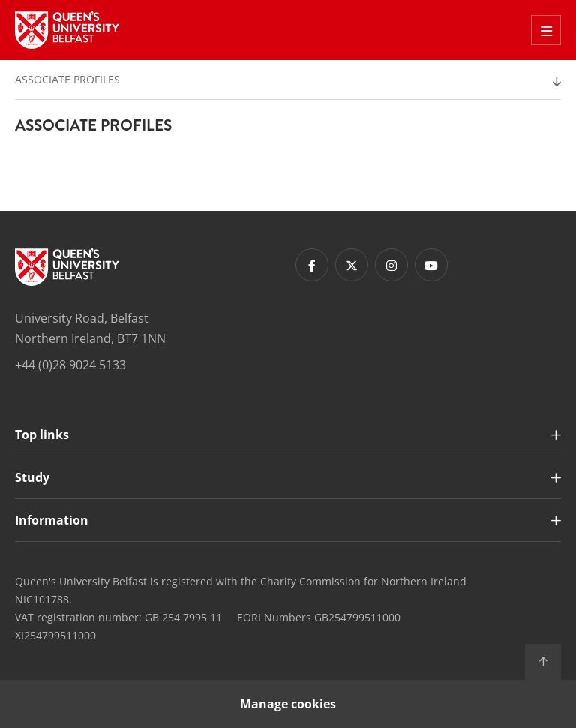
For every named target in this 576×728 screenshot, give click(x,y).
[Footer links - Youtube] (431, 265)
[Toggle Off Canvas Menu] (546, 30)
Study (32, 477)
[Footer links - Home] (67, 267)
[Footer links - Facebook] (312, 265)
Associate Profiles (67, 79)
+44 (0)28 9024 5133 (70, 365)
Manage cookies (288, 704)
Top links (42, 435)
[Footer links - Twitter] (352, 265)
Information (52, 520)
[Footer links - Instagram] (391, 265)
